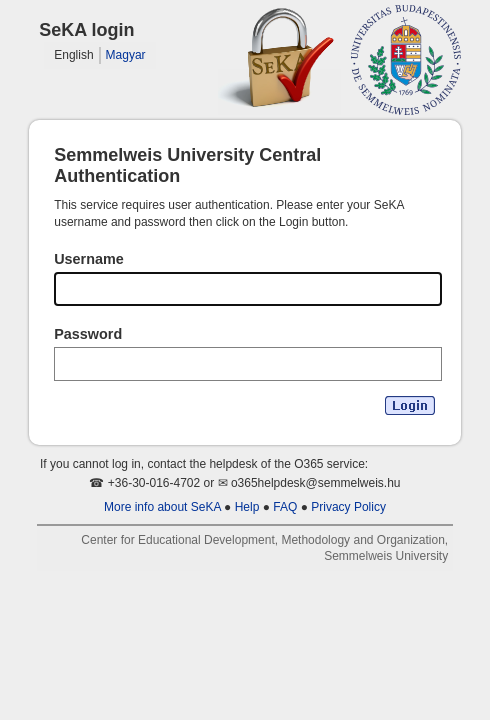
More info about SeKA (162, 507)
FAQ (285, 507)
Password (88, 334)
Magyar (126, 55)
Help (247, 507)
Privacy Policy (348, 507)
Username (89, 259)
